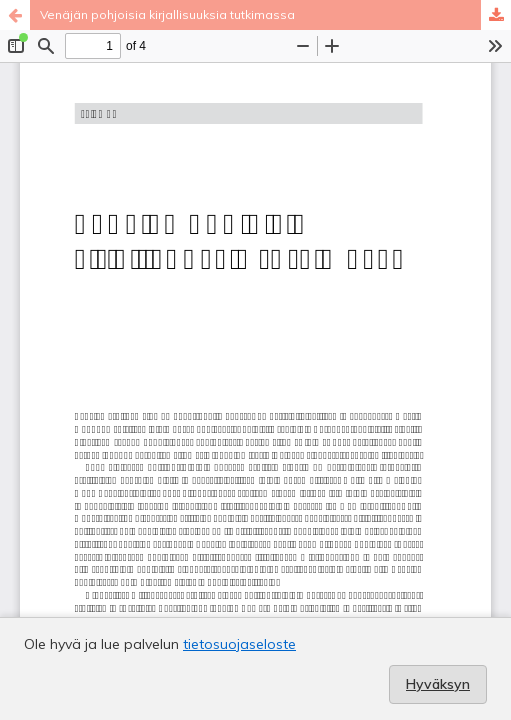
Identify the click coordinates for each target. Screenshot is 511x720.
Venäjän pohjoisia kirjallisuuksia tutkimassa (167, 14)
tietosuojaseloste (239, 644)
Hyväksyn (438, 684)
